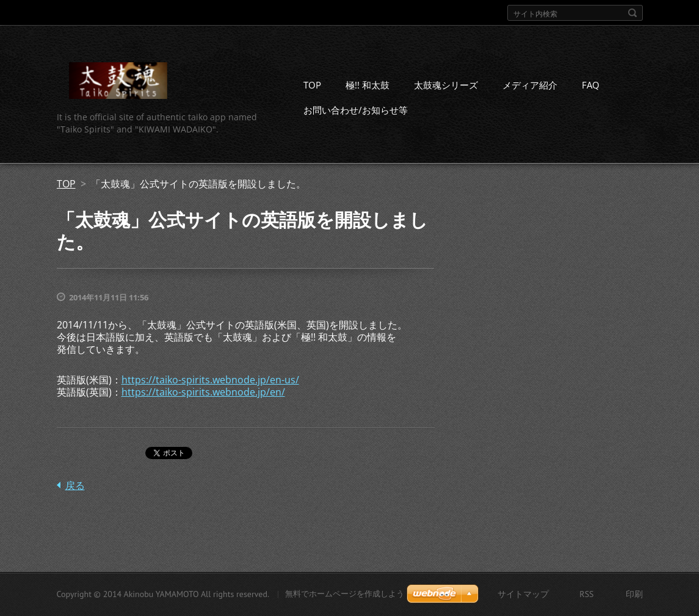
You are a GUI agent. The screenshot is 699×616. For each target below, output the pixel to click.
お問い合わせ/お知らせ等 (356, 110)
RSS (586, 594)
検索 (632, 13)
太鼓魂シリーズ (446, 85)
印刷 (634, 594)
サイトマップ (523, 594)
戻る (75, 485)
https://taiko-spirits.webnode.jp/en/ (203, 392)
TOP (312, 85)
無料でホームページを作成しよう (345, 594)
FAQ (591, 85)
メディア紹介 (530, 85)
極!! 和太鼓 (368, 85)
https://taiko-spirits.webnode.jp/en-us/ (210, 380)
